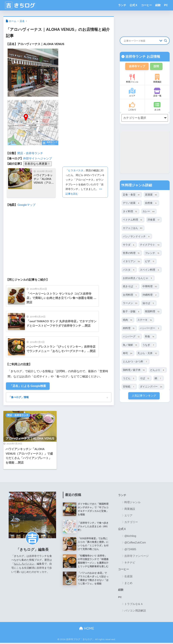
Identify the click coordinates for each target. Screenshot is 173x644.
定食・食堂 (132, 195)
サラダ (129, 245)
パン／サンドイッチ (137, 237)
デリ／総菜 (132, 203)
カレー (149, 212)
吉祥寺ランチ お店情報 (142, 57)
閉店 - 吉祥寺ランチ (30, 153)
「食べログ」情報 (19, 398)
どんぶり (158, 370)
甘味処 (129, 387)
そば (145, 379)
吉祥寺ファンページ (137, 557)
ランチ (122, 5)
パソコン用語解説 (135, 612)
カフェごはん (133, 228)
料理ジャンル (132, 79)
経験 (158, 5)
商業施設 (157, 79)
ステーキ (145, 320)
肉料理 (129, 329)
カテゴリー (131, 523)
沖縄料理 (150, 295)
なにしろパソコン (24, 564)
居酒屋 (151, 195)
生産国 (128, 577)
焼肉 (128, 320)
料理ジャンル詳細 (138, 185)
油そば (149, 304)
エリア (132, 93)
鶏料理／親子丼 (134, 370)
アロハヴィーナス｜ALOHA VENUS (30, 439)
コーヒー (146, 5)
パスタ (129, 270)
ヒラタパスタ (76, 170)
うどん (129, 379)
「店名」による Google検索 (28, 386)
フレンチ (153, 254)
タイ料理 (131, 212)
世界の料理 (132, 254)
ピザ (150, 262)
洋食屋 (154, 220)
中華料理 (150, 287)
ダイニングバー (151, 387)
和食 (150, 337)
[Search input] (141, 41)
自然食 (151, 203)
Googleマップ (26, 205)
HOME (87, 630)
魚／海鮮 (131, 345)
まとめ (157, 107)
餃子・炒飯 (132, 312)
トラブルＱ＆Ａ (134, 605)
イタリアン (132, 262)
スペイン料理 (150, 270)
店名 (22, 21)
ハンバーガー (150, 329)
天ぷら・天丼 (148, 354)
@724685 (130, 550)
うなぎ (149, 345)
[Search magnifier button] (166, 41)
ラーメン (131, 304)
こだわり (132, 107)
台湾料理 (131, 295)
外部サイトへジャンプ (38, 159)
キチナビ (130, 563)
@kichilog (130, 537)
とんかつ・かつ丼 (136, 362)
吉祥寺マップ (137, 66)
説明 (157, 66)
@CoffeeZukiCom (135, 543)
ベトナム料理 (133, 220)
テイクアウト (150, 245)
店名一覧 (157, 93)
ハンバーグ (132, 337)
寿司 (128, 354)
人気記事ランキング (144, 396)
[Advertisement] (145, 152)
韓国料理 (153, 312)
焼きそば (131, 287)
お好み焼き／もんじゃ (138, 279)
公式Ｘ (134, 5)
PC (166, 5)
